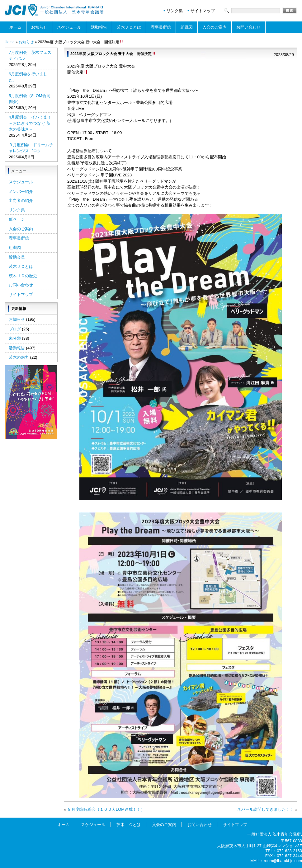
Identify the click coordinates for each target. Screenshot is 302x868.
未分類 (15, 338)
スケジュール (69, 27)
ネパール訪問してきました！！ (266, 809)
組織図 (187, 27)
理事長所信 (161, 27)
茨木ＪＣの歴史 (23, 276)
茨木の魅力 (19, 357)
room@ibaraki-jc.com (283, 861)
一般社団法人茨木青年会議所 (54, 10)
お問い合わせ (248, 27)
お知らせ (39, 27)
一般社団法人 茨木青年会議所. (275, 834)
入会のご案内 (215, 27)
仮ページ (17, 219)
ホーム (15, 27)
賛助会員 (17, 257)
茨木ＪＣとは (129, 27)
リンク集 (175, 11)
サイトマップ (203, 11)
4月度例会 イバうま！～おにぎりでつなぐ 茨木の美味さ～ (30, 123)
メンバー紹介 (21, 191)
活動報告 (99, 27)
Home (10, 42)
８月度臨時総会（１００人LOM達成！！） (106, 809)
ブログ (15, 329)
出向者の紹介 (21, 201)
